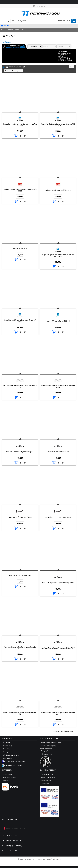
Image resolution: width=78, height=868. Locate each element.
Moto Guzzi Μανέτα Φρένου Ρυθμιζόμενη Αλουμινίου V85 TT (20, 648)
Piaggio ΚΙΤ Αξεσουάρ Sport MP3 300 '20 (58, 321)
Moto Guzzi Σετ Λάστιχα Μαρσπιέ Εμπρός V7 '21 (20, 452)
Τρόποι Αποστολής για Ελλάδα (13, 762)
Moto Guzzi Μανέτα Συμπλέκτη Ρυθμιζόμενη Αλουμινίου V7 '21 (58, 386)
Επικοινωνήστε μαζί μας (58, 747)
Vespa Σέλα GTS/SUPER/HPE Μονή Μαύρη (58, 517)
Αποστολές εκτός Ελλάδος (12, 765)
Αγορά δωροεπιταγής (9, 778)
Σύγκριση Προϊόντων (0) (17, 67)
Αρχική (3, 30)
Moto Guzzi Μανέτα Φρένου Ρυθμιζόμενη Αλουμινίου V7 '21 (20, 386)
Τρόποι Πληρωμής (8, 749)
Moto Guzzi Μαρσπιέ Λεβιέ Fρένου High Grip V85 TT (58, 583)
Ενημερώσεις (44, 784)
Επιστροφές (44, 751)
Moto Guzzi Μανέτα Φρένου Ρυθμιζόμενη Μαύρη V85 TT (58, 648)
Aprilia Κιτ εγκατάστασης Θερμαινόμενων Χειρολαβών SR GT (20, 190)
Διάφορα (23, 30)
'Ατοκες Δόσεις (7, 752)
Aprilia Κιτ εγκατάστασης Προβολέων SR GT (58, 190)
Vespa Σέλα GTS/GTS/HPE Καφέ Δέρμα (20, 517)
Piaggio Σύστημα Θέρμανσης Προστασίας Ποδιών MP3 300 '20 (20, 321)
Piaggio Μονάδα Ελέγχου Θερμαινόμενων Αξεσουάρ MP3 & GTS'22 (58, 125)
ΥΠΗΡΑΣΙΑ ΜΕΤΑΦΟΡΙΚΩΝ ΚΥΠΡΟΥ (20, 575)
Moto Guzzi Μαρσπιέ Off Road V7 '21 (58, 452)
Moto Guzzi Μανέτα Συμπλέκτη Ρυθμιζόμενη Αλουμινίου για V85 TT (58, 713)
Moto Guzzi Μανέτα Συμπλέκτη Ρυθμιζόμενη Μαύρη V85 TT (20, 713)
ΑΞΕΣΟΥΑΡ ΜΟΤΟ (13, 30)
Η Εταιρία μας (6, 743)
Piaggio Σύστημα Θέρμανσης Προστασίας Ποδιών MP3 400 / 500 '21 (58, 256)
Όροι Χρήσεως (7, 746)
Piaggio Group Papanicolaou (15, 828)
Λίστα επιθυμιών (45, 781)
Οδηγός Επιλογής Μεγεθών (10, 755)
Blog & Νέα (6, 781)
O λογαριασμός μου (46, 774)
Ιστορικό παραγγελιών (47, 778)
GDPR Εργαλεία (7, 758)
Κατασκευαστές (7, 774)
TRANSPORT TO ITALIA (20, 248)
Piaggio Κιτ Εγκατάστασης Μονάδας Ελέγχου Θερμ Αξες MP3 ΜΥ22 (20, 125)
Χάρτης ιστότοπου (46, 754)
